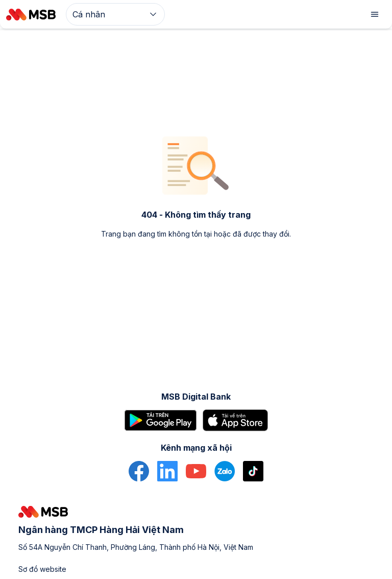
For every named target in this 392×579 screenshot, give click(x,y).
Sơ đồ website (42, 569)
